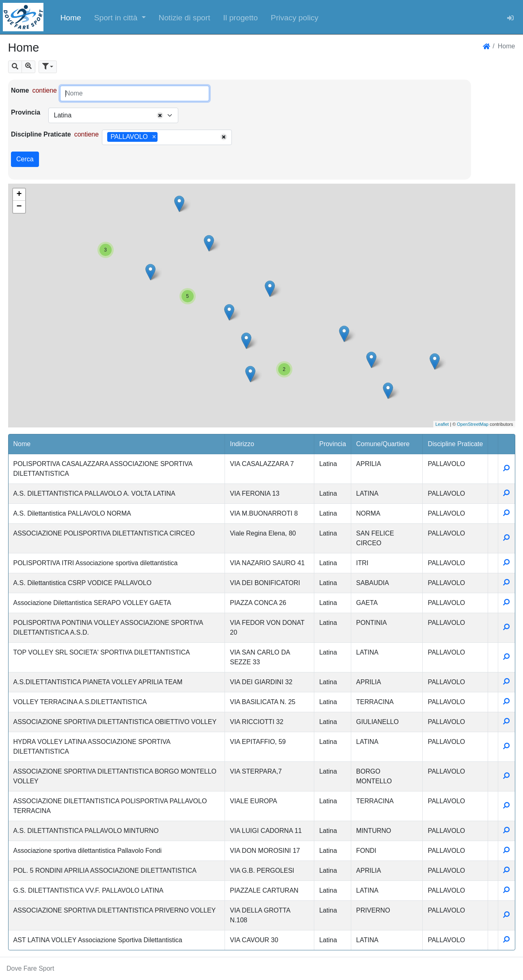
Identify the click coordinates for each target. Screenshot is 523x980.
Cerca (25, 159)
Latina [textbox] (63, 115)
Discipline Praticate (41, 134)
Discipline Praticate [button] (455, 444)
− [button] (19, 207)
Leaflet (442, 424)
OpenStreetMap (473, 424)
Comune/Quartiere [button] (383, 444)
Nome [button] (22, 444)
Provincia (26, 112)
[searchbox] (162, 137)
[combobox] (113, 115)
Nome (20, 90)
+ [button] (19, 195)
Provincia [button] (333, 444)
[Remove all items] (160, 115)
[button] (120, 17)
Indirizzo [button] (242, 444)
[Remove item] (154, 137)
